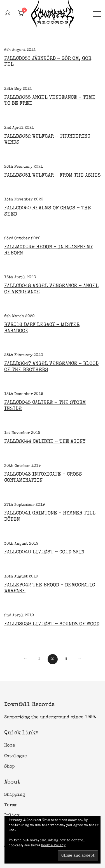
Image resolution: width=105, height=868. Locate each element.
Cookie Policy (53, 846)
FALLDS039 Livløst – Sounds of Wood (52, 624)
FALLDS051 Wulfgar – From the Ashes (53, 176)
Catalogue (16, 756)
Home (10, 746)
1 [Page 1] (39, 659)
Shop (9, 767)
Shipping (15, 795)
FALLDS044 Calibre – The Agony (45, 442)
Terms (11, 805)
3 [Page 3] (66, 659)
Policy (12, 816)
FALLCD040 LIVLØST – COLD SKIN (44, 552)
